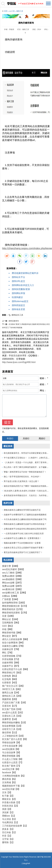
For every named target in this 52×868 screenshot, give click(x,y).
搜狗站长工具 (17, 315)
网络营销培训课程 (11, 613)
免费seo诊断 (8, 586)
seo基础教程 (8, 579)
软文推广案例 (9, 766)
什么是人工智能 (10, 759)
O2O (4, 626)
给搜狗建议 (17, 297)
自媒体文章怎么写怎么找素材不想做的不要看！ (24, 548)
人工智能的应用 (10, 736)
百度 (4, 616)
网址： (43, 391)
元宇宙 (5, 839)
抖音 (4, 836)
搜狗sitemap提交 (20, 301)
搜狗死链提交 (18, 305)
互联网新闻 (8, 623)
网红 (4, 653)
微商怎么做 (8, 693)
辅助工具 (20, 11)
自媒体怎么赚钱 (10, 646)
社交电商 (7, 679)
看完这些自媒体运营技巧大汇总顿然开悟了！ (23, 552)
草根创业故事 (9, 743)
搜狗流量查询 (14, 321)
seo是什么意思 (9, 713)
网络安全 (7, 799)
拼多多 (5, 829)
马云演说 (7, 819)
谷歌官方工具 (9, 729)
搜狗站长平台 (18, 277)
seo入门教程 (8, 573)
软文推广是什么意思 (12, 739)
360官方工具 (8, 689)
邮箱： (43, 384)
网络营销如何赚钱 (11, 723)
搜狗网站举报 (18, 293)
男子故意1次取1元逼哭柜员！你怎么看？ (21, 481)
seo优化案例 (8, 749)
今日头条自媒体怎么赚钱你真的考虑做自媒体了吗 (25, 519)
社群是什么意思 (10, 762)
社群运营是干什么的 (12, 669)
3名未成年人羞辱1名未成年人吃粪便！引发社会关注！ (27, 491)
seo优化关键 (8, 789)
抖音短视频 (8, 659)
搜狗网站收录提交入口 (23, 285)
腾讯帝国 (7, 779)
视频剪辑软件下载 (11, 786)
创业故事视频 (9, 726)
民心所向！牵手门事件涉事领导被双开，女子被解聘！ (27, 467)
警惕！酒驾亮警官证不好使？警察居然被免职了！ (25, 472)
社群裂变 (7, 683)
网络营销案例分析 (11, 606)
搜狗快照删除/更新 (21, 289)
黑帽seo (6, 816)
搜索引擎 (7, 566)
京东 (4, 792)
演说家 (5, 812)
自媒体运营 (8, 649)
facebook (7, 772)
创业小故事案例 (10, 643)
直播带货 (7, 719)
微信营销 (7, 733)
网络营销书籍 (9, 633)
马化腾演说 (8, 822)
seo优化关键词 (9, 569)
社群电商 (7, 676)
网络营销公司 (9, 673)
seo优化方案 (8, 769)
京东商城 (7, 782)
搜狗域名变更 (18, 309)
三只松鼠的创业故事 (12, 826)
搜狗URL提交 (18, 281)
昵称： (43, 378)
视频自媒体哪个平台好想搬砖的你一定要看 (22, 543)
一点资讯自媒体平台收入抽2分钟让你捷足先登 (24, 533)
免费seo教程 (8, 576)
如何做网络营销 (10, 603)
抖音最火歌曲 (9, 802)
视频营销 (7, 699)
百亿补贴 (7, 832)
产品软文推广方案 (11, 703)
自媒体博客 (8, 663)
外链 (4, 629)
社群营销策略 (9, 656)
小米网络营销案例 (11, 776)
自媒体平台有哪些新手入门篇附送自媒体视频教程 (25, 515)
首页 (6, 11)
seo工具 (12, 11)
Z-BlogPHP (26, 864)
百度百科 (7, 706)
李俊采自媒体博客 (18, 356)
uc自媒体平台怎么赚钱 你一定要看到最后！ (23, 538)
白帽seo (6, 596)
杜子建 (5, 796)
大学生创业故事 (10, 746)
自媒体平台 (8, 666)
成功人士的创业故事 (12, 639)
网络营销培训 (9, 609)
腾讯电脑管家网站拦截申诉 (25, 273)
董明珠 (5, 842)
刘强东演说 (8, 806)
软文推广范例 (9, 709)
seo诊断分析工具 (11, 593)
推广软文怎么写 (10, 686)
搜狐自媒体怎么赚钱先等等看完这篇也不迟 (22, 510)
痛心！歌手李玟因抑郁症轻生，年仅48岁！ (22, 477)
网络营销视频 (9, 756)
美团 (4, 809)
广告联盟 (7, 599)
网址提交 (7, 636)
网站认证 (7, 619)
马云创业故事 (9, 752)
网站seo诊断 (8, 583)
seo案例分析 (8, 589)
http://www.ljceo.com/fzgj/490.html (19, 362)
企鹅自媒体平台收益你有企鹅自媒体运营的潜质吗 (25, 529)
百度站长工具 (9, 716)
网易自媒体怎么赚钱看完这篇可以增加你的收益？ (25, 524)
